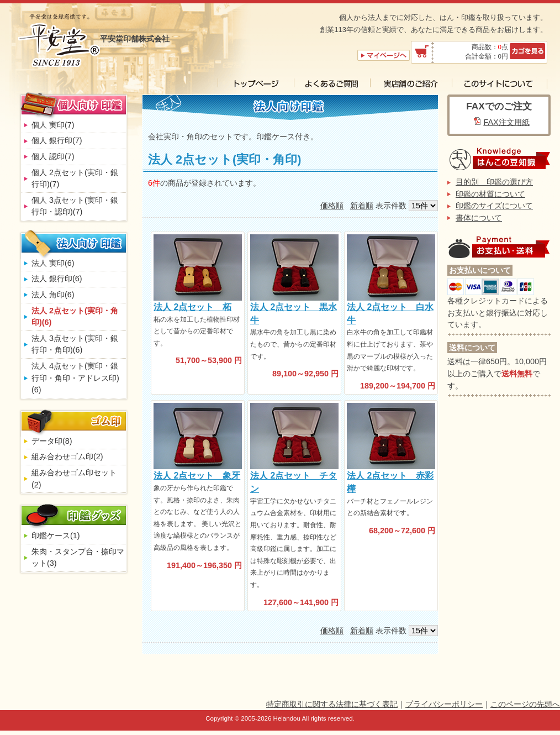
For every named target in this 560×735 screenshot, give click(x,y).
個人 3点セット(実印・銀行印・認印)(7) (75, 206)
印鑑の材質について (490, 194)
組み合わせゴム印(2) (67, 456)
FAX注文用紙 (506, 122)
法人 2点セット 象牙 (197, 476)
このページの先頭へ (525, 704)
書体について (479, 218)
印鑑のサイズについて (494, 206)
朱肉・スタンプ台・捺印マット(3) (78, 558)
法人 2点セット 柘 (192, 307)
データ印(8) (52, 441)
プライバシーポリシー (444, 704)
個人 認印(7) (53, 156)
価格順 (332, 206)
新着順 (362, 206)
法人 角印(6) (53, 295)
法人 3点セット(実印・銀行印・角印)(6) (75, 344)
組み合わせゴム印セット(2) (74, 479)
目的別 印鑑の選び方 (494, 182)
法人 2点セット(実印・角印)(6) (75, 317)
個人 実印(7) (53, 125)
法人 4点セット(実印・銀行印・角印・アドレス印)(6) (75, 378)
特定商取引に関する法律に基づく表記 (332, 704)
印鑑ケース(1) (56, 535)
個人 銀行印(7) (57, 140)
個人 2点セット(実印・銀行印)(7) (75, 179)
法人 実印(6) (53, 263)
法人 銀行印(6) (57, 279)
